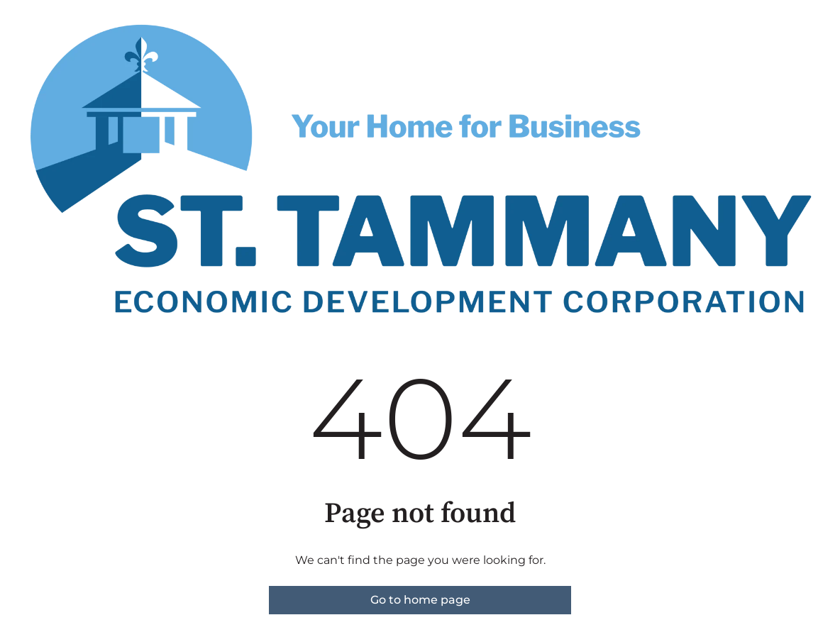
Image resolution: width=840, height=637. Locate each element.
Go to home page (420, 600)
